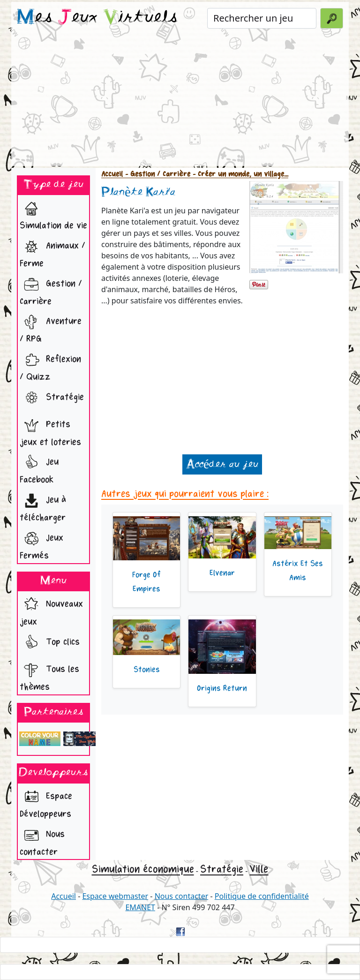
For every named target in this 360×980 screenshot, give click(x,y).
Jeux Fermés (41, 544)
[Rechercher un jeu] (262, 18)
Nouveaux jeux (51, 610)
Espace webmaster (115, 896)
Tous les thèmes (49, 675)
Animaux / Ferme (52, 252)
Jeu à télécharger (43, 506)
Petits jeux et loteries (50, 431)
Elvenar (222, 573)
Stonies (147, 670)
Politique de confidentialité (262, 896)
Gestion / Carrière (51, 290)
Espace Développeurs (46, 803)
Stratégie (52, 398)
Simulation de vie (53, 214)
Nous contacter (42, 841)
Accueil (112, 174)
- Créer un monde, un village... (239, 174)
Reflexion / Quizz (50, 366)
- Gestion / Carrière (157, 174)
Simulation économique (143, 869)
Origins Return (222, 688)
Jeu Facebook (39, 468)
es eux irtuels (97, 18)
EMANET (140, 907)
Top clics (50, 643)
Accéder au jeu (222, 464)
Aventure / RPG (51, 328)
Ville (259, 869)
